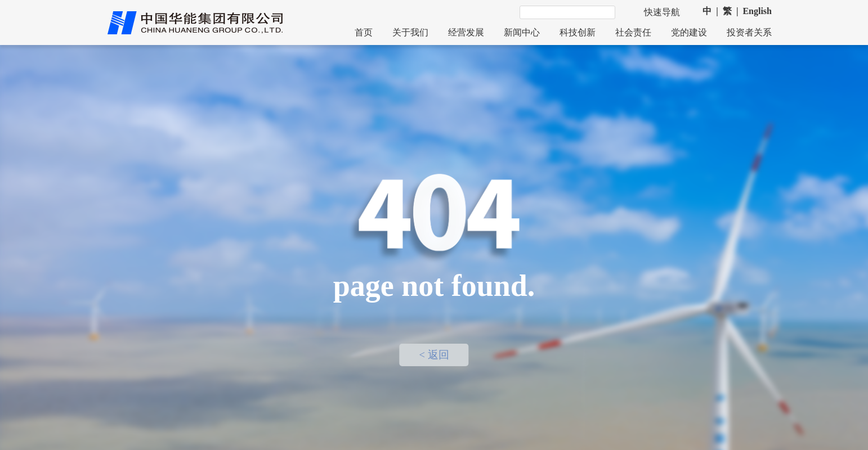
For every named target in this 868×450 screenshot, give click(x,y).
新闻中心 (522, 32)
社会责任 (633, 32)
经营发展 (466, 32)
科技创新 (578, 32)
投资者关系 (749, 32)
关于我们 (410, 32)
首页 (364, 32)
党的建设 (689, 32)
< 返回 (434, 355)
